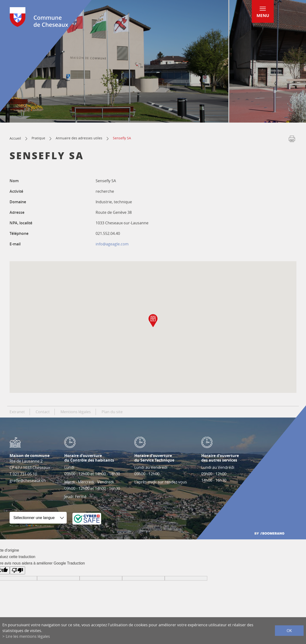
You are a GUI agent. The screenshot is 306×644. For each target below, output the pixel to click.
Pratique (38, 138)
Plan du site (112, 412)
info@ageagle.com (112, 244)
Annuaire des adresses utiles (79, 138)
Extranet (17, 412)
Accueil (15, 138)
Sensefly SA (122, 138)
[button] (153, 321)
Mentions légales (76, 412)
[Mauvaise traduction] (17, 570)
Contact (43, 412)
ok (289, 631)
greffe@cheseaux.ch (28, 480)
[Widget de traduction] (38, 518)
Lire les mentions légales (28, 636)
